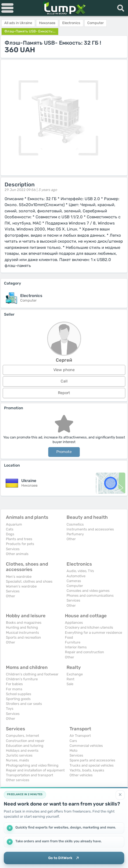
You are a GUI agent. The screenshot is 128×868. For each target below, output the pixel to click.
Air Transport (80, 736)
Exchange (75, 674)
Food (69, 637)
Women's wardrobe (21, 586)
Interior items (76, 647)
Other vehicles (81, 775)
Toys (10, 709)
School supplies (19, 694)
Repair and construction (84, 652)
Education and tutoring (25, 746)
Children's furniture (22, 679)
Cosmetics (75, 524)
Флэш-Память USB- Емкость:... (30, 31)
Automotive (76, 576)
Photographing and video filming (32, 765)
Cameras (74, 581)
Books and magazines (24, 623)
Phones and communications (90, 595)
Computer (75, 586)
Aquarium (14, 524)
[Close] (120, 795)
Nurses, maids (18, 760)
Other (71, 539)
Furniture (73, 642)
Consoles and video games (88, 591)
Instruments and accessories (90, 529)
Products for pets (20, 544)
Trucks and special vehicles (92, 765)
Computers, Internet (23, 736)
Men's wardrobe (19, 577)
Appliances (74, 623)
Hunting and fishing (22, 627)
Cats (10, 529)
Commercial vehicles (86, 746)
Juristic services (19, 755)
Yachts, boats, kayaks (87, 770)
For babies (14, 684)
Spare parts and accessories (92, 760)
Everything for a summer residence (94, 633)
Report (64, 393)
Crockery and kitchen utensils (89, 627)
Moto (73, 750)
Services (13, 549)
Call (64, 381)
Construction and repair (25, 741)
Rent (70, 679)
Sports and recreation (23, 637)
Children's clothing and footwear (32, 674)
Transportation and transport (30, 775)
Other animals (17, 554)
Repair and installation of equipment (35, 770)
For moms (14, 689)
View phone (64, 370)
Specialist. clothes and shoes (29, 581)
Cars (73, 741)
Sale (70, 684)
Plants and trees (19, 539)
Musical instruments (23, 633)
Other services (18, 780)
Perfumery (75, 534)
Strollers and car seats (24, 704)
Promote (64, 452)
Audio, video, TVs (80, 571)
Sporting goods (18, 699)
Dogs (10, 534)
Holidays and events (22, 750)
